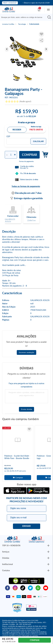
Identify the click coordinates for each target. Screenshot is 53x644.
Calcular (38, 141)
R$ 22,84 (32, 116)
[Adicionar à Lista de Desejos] (41, 34)
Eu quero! (27, 526)
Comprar (29, 155)
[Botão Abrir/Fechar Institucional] (48, 546)
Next (46, 49)
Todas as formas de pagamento (26, 186)
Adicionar (44, 155)
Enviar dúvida (26, 409)
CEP (8, 136)
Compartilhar (41, 40)
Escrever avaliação (26, 352)
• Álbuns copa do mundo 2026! (36, 3)
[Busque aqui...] (24, 17)
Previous (7, 49)
